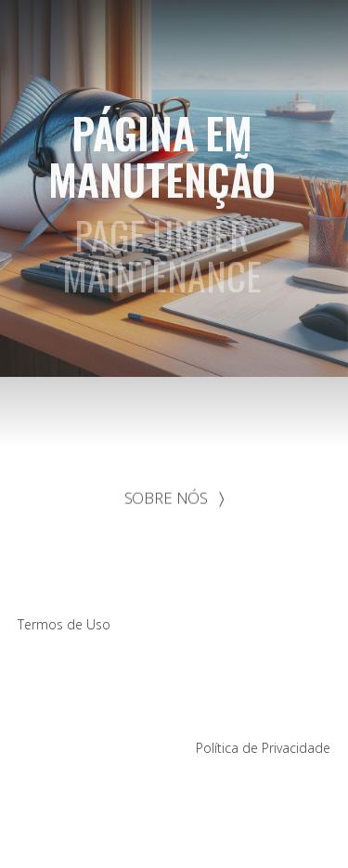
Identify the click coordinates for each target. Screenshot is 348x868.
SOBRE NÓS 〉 (174, 498)
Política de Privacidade (263, 748)
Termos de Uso (64, 624)
